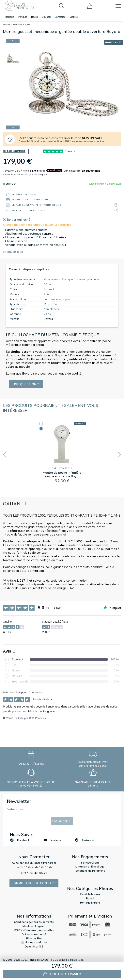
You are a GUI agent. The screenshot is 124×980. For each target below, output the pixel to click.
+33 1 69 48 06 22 (34, 873)
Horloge (9, 17)
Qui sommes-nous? (34, 934)
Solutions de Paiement (90, 871)
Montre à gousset (22, 25)
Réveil (35, 17)
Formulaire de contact (34, 883)
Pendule (23, 17)
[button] (5, 455)
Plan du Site (34, 938)
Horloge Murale (90, 903)
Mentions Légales (34, 926)
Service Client (90, 863)
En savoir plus (13, 252)
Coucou (46, 17)
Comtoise (60, 17)
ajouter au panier (62, 974)
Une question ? (27, 384)
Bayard (48, 319)
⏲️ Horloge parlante (34, 942)
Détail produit (14, 151)
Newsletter (19, 801)
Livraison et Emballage (90, 867)
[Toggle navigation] (118, 6)
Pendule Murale (90, 894)
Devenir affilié (34, 947)
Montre (74, 17)
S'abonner (62, 821)
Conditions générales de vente (34, 922)
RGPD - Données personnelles (34, 930)
